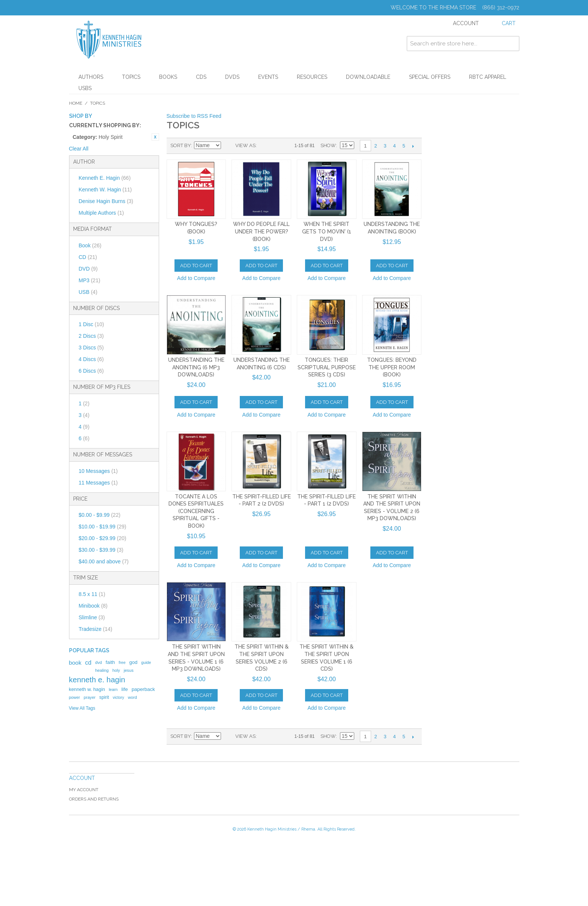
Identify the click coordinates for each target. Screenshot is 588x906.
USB (88, 292)
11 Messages (98, 483)
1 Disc (92, 324)
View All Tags (82, 708)
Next (413, 146)
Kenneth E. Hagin (105, 178)
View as (245, 145)
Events (268, 77)
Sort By (181, 145)
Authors (91, 77)
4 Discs (91, 359)
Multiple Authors (102, 213)
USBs (85, 88)
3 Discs (91, 348)
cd (88, 663)
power (75, 697)
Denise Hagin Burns (106, 201)
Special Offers (430, 77)
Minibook (93, 606)
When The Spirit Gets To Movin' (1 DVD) (327, 231)
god (134, 662)
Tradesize (96, 629)
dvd (98, 662)
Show (328, 145)
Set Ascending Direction (228, 146)
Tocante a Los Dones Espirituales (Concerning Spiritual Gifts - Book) (196, 511)
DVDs (232, 77)
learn (113, 689)
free (122, 662)
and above (104, 561)
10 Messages (98, 471)
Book (90, 245)
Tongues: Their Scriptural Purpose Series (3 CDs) (327, 367)
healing (102, 670)
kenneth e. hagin (97, 680)
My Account (84, 790)
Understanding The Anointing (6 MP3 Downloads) (196, 367)
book (75, 663)
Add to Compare (196, 278)
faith (111, 662)
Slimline (92, 617)
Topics (131, 77)
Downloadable (368, 77)
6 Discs (91, 371)
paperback (143, 689)
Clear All (79, 149)
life (125, 689)
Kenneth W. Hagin (105, 190)
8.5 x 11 (92, 594)
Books (168, 77)
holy (116, 670)
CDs (201, 77)
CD (88, 257)
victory (119, 697)
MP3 (90, 280)
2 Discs (91, 336)
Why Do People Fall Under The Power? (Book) (261, 231)
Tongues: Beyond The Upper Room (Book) (392, 367)
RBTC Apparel (488, 77)
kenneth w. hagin (87, 689)
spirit (104, 697)
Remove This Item (155, 137)
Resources (312, 77)
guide (146, 662)
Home (76, 103)
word (132, 697)
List (277, 146)
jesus (129, 670)
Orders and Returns (94, 799)
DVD (88, 269)
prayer (89, 697)
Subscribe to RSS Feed (194, 116)
